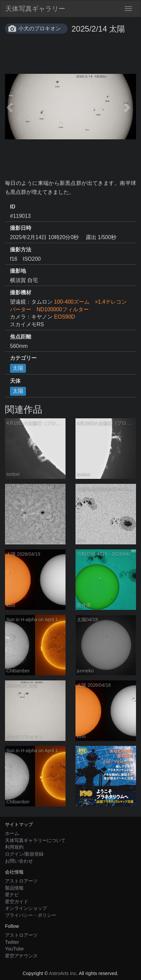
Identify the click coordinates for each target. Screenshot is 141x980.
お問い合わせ (19, 861)
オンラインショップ (26, 908)
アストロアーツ (21, 881)
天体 (15, 381)
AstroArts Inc (63, 973)
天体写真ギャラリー (35, 9)
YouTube (14, 949)
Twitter (12, 942)
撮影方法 (21, 250)
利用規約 (14, 847)
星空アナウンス (21, 956)
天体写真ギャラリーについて (35, 840)
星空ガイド (17, 902)
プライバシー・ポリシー (31, 915)
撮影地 (18, 271)
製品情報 (14, 888)
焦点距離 (21, 337)
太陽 (18, 368)
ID (13, 207)
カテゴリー (23, 358)
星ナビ (12, 895)
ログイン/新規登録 (24, 854)
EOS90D (64, 317)
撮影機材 (21, 292)
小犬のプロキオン (40, 28)
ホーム (12, 833)
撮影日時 (21, 228)
